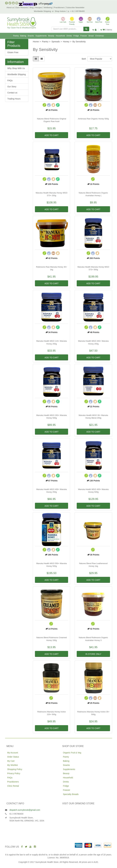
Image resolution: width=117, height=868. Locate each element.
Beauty (51, 36)
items (106, 30)
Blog (32, 7)
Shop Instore (60, 11)
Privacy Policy (14, 773)
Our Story (12, 87)
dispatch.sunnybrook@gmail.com (25, 810)
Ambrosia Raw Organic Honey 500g (93, 119)
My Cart (11, 761)
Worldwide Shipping (42, 11)
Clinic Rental (13, 786)
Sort (83, 59)
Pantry (16, 36)
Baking (23, 36)
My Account (13, 753)
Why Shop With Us (16, 68)
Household (60, 36)
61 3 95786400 (16, 814)
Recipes (39, 7)
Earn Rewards (22, 7)
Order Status (13, 757)
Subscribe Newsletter (75, 7)
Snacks (31, 36)
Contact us (12, 93)
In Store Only (93, 654)
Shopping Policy (15, 769)
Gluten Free (13, 52)
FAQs (10, 80)
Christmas (100, 36)
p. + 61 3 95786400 (76, 11)
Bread (91, 36)
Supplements (41, 36)
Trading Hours (14, 99)
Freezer (84, 36)
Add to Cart (52, 135)
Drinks (69, 36)
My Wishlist (13, 765)
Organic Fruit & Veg (72, 753)
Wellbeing (48, 7)
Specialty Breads (71, 794)
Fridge (76, 36)
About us (10, 7)
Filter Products (14, 44)
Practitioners (59, 7)
